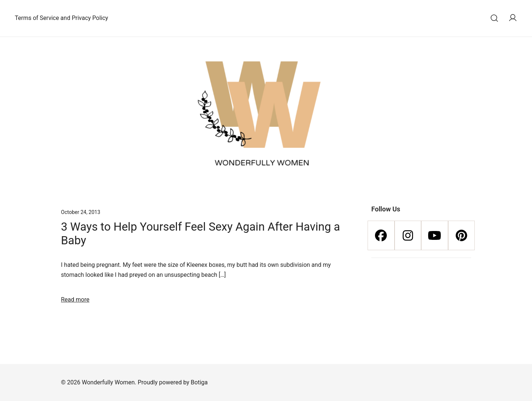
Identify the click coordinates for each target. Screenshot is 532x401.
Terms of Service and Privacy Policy (62, 18)
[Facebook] (381, 235)
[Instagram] (408, 235)
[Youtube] (435, 235)
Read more (75, 300)
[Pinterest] (462, 235)
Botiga (199, 382)
